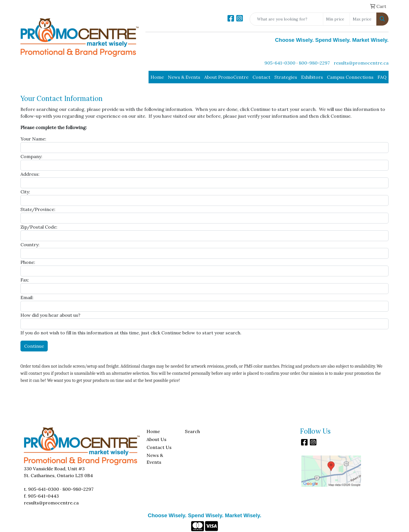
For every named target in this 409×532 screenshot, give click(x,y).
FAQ (382, 77)
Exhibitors (312, 77)
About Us (156, 439)
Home (157, 77)
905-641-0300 (280, 63)
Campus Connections (350, 77)
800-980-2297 (314, 63)
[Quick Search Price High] (363, 19)
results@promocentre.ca (361, 63)
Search (192, 431)
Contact (261, 77)
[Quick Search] (286, 19)
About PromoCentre (226, 77)
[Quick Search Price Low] (336, 19)
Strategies (286, 77)
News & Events (184, 77)
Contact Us (159, 447)
